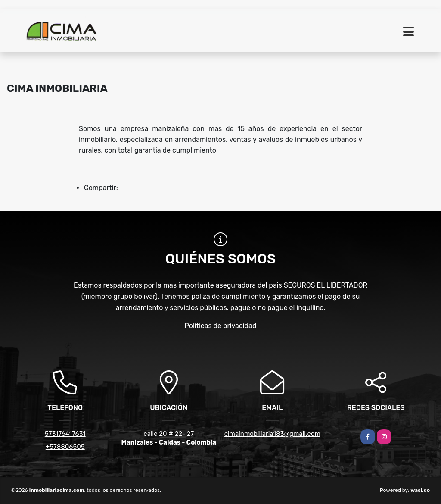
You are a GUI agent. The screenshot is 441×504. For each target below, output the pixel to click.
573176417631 (65, 434)
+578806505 (65, 447)
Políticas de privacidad (221, 326)
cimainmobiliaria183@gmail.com (272, 434)
